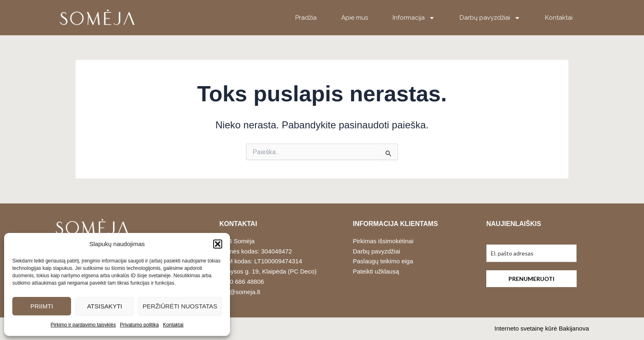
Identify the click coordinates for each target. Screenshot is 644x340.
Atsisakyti (105, 306)
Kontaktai (173, 325)
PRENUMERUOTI (531, 279)
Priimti (42, 306)
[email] (531, 253)
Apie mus (355, 18)
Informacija (414, 18)
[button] (218, 244)
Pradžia (306, 18)
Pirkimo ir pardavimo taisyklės (83, 325)
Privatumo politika (139, 325)
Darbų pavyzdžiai (490, 18)
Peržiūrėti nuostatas (180, 306)
